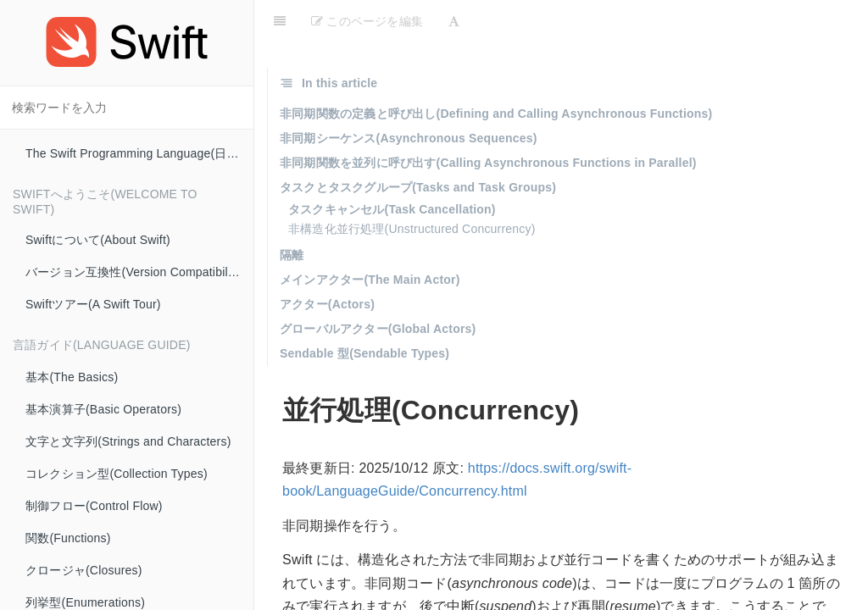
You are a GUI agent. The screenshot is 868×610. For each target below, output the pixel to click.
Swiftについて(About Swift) (98, 240)
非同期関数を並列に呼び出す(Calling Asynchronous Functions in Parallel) (488, 163)
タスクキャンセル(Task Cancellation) (392, 209)
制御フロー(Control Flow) (94, 506)
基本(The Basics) (72, 377)
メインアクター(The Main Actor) (370, 280)
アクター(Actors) (327, 304)
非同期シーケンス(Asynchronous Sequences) (409, 138)
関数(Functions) (68, 538)
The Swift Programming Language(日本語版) (139, 153)
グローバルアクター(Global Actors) (378, 329)
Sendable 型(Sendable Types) (364, 353)
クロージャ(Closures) (84, 570)
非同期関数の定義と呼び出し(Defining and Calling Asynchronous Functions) (496, 114)
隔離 (292, 255)
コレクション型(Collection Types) (117, 474)
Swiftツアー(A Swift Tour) (93, 304)
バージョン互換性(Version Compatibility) (135, 272)
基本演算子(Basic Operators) (103, 409)
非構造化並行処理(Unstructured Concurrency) (412, 229)
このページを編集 (367, 21)
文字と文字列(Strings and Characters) (128, 441)
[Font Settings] (454, 21)
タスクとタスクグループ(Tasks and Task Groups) (418, 187)
